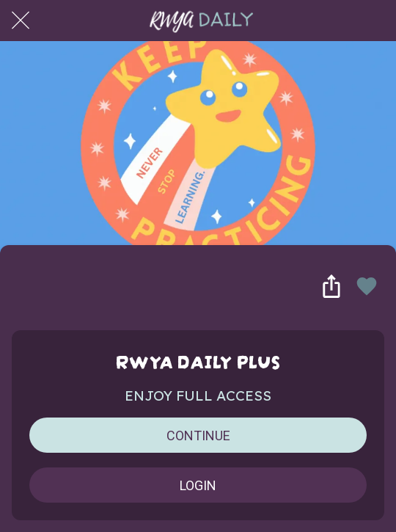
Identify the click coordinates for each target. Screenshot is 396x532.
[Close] (21, 21)
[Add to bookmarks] (367, 286)
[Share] (331, 286)
